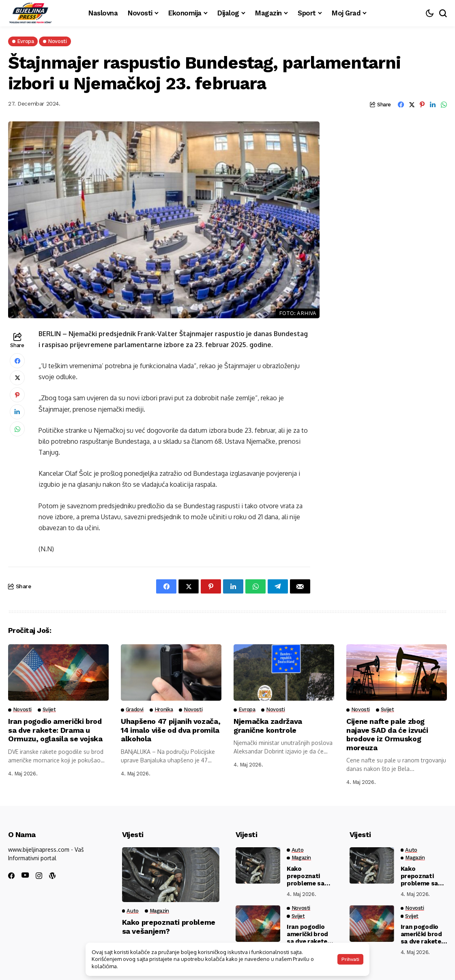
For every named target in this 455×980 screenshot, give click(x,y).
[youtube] (25, 875)
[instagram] (39, 876)
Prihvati (350, 959)
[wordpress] (52, 876)
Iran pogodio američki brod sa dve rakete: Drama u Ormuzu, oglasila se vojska (55, 730)
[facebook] (11, 876)
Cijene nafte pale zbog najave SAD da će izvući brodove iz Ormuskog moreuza (387, 734)
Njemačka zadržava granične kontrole (268, 726)
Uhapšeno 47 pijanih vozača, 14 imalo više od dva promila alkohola (171, 730)
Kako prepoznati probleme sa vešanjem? (169, 927)
